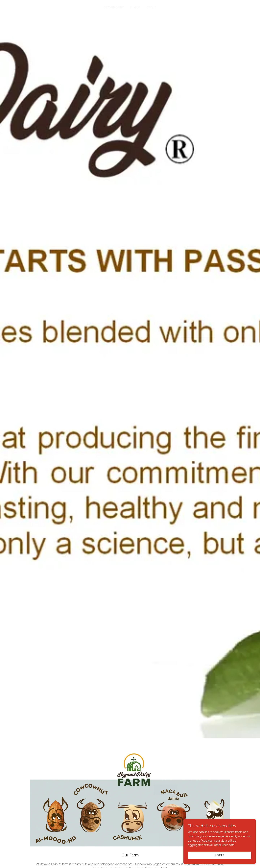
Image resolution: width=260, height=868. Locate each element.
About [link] (151, 7)
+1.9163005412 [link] (130, 725)
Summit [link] (135, 7)
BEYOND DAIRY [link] (114, 7)
